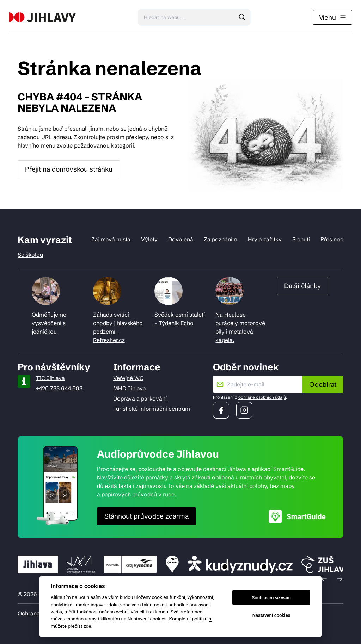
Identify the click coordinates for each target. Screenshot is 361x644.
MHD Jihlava (130, 388)
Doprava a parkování (140, 398)
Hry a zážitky (265, 239)
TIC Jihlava (50, 378)
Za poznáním (221, 239)
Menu (332, 17)
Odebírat (323, 384)
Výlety (149, 239)
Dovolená (181, 239)
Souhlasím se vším (271, 598)
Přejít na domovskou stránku (69, 169)
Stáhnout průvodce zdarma (146, 516)
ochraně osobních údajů (262, 397)
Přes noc (332, 239)
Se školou (30, 255)
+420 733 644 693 (59, 388)
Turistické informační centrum (152, 409)
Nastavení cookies (271, 615)
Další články (302, 286)
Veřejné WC (128, 378)
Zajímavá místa (111, 239)
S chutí (301, 239)
